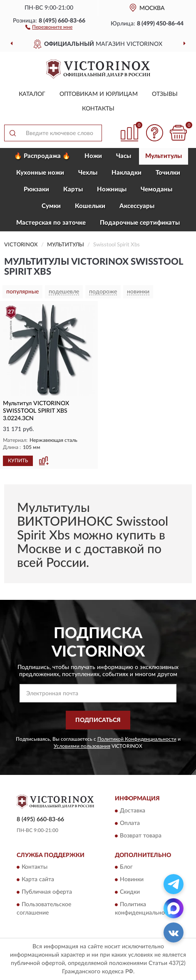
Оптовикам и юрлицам (99, 94)
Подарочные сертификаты (140, 223)
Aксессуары (137, 206)
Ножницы (112, 189)
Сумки (51, 206)
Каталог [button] (32, 94)
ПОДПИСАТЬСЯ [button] (98, 720)
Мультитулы (164, 156)
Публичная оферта (47, 892)
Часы (124, 156)
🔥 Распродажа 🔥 (42, 156)
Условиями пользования (82, 746)
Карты (73, 189)
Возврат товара (141, 836)
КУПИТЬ (18, 461)
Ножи (93, 156)
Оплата (130, 823)
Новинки (132, 880)
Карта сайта (38, 880)
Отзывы (165, 94)
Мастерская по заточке (51, 223)
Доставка (133, 811)
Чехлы (88, 173)
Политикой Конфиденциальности (137, 739)
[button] (49, 27)
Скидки (130, 892)
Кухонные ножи (40, 173)
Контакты (98, 109)
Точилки (168, 173)
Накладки (127, 173)
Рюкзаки (36, 189)
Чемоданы (156, 189)
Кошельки (90, 206)
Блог (126, 867)
